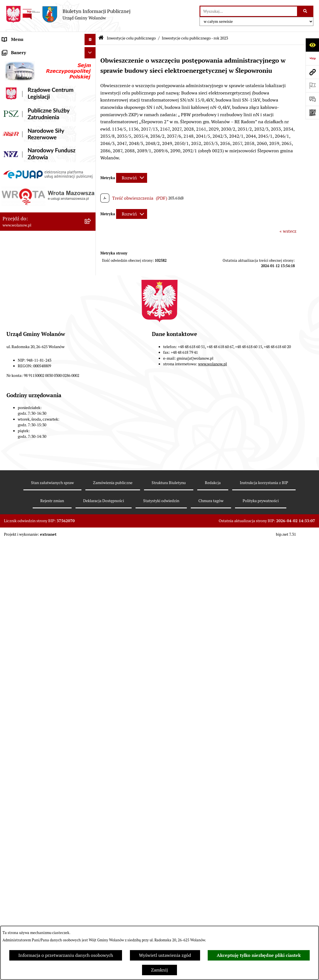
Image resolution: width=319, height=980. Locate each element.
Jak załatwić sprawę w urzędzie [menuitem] (33, 107)
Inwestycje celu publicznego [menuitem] (31, 220)
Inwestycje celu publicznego (131, 38)
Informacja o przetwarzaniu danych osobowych (66, 955)
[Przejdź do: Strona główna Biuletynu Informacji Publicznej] (101, 38)
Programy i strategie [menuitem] (23, 186)
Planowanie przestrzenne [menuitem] (28, 197)
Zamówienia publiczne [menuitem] (25, 209)
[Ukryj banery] (90, 567)
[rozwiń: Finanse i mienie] (91, 141)
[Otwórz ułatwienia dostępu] (312, 45)
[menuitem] (48, 238)
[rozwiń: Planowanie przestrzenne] (91, 198)
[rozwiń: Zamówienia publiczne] (91, 209)
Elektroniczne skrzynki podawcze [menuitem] (36, 531)
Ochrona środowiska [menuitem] (23, 474)
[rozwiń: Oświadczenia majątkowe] (91, 175)
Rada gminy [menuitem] (14, 84)
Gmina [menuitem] (9, 62)
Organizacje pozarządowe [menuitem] (28, 486)
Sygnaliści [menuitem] (12, 508)
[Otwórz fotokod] (312, 113)
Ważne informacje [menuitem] (20, 73)
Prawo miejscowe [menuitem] (20, 130)
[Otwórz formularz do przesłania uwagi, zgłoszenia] (312, 99)
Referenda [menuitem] (12, 463)
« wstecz (288, 231)
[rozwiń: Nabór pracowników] (91, 497)
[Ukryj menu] (90, 39)
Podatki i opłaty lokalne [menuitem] (26, 152)
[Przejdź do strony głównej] (68, 14)
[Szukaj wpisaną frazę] (306, 11)
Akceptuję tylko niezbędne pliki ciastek (259, 955)
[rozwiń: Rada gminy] (91, 85)
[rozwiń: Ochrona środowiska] (91, 475)
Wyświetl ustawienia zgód (165, 955)
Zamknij (159, 970)
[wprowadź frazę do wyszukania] (249, 11)
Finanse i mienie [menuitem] (19, 141)
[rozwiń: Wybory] (91, 452)
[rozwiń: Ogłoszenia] (91, 119)
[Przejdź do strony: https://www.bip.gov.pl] (312, 58)
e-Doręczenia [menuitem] (16, 519)
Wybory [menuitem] (10, 452)
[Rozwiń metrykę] (132, 178)
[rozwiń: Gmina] (91, 62)
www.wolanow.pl (212, 833)
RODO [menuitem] (9, 51)
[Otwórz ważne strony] (312, 85)
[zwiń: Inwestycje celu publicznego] (91, 220)
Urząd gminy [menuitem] (15, 96)
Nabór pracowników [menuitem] (22, 497)
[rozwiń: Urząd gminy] (91, 96)
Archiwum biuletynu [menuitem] (23, 553)
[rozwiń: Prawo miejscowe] (91, 130)
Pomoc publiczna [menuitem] (20, 163)
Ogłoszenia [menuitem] (14, 118)
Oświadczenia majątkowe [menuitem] (28, 175)
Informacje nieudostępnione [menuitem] (31, 542)
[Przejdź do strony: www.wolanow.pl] (312, 72)
